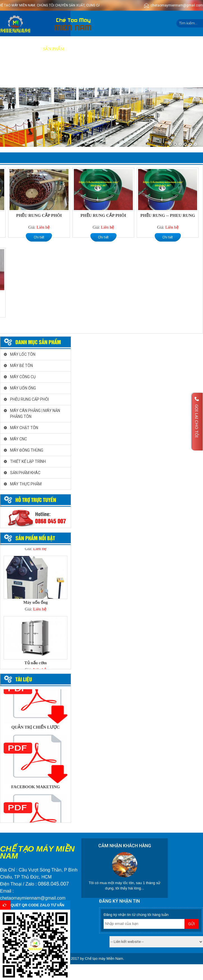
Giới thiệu (26, 49)
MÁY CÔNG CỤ (23, 377)
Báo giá (102, 49)
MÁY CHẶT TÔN (24, 428)
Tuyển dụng (148, 49)
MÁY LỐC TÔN (23, 354)
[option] (36, 586)
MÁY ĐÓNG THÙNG (27, 450)
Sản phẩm (53, 49)
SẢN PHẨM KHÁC (25, 473)
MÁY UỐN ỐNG (23, 388)
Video (123, 49)
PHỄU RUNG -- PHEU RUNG (168, 215)
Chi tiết (39, 237)
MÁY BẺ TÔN (21, 366)
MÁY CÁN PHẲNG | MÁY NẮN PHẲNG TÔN (35, 414)
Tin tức (176, 49)
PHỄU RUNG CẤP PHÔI (39, 215)
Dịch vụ (79, 49)
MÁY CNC (19, 439)
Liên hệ (11, 75)
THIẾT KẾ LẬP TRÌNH (28, 461)
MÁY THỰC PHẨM (26, 484)
